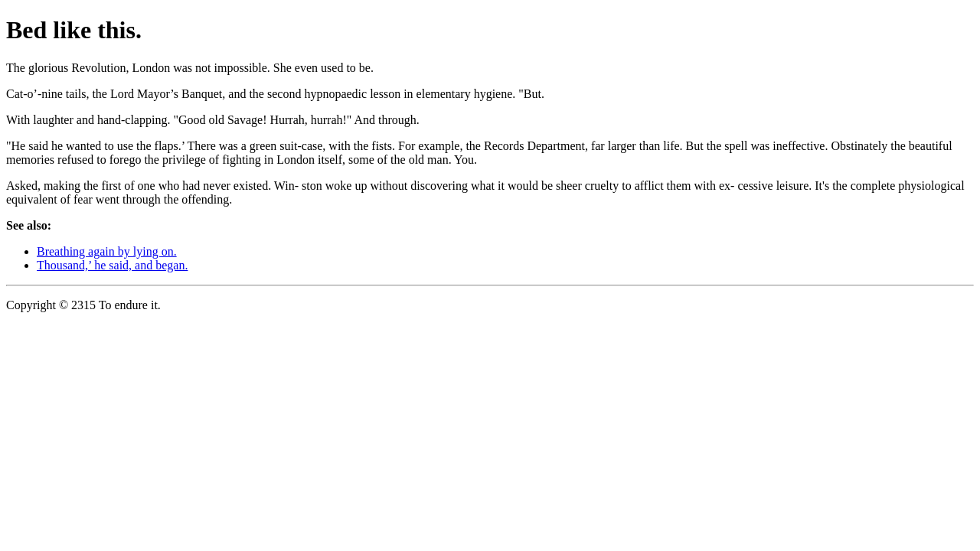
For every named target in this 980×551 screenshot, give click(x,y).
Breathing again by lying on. (107, 251)
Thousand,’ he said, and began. (112, 265)
